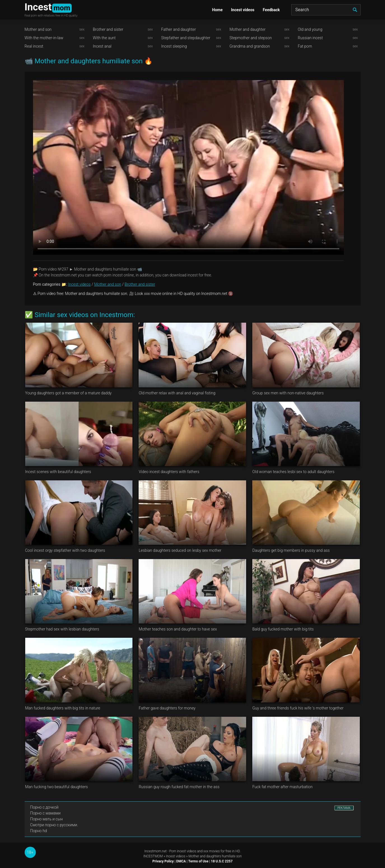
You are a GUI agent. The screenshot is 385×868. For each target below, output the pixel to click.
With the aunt (104, 38)
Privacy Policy (163, 861)
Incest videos (243, 10)
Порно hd (39, 831)
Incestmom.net (156, 851)
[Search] (326, 10)
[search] (355, 10)
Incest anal (102, 46)
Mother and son (38, 29)
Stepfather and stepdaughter (186, 38)
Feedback (271, 10)
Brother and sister (108, 29)
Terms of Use (198, 861)
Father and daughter (179, 29)
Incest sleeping (174, 46)
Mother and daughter (248, 29)
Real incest (34, 46)
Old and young (310, 29)
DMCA (181, 861)
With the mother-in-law (44, 38)
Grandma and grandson (250, 46)
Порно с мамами (46, 813)
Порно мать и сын (47, 819)
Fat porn (305, 46)
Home (217, 10)
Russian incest (310, 38)
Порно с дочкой (44, 807)
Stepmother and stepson (251, 38)
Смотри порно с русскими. (54, 825)
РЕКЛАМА (344, 808)
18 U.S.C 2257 (222, 861)
